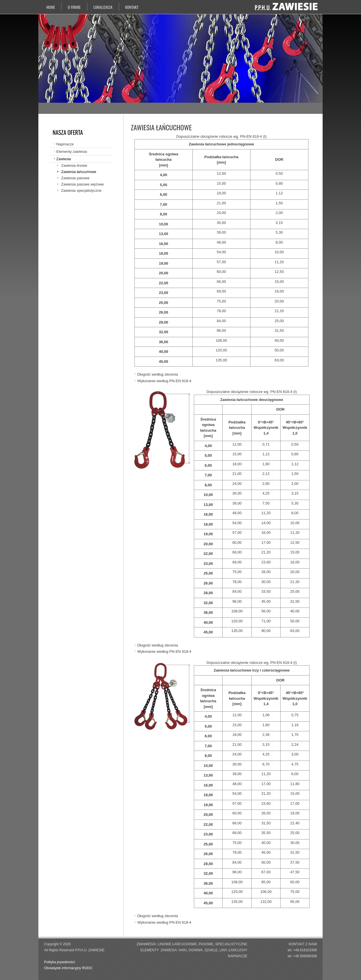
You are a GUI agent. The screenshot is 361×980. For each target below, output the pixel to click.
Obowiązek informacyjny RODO (68, 968)
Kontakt (132, 7)
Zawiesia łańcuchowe (79, 172)
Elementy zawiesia (72, 152)
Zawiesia (64, 159)
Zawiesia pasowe (75, 178)
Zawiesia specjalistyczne (81, 191)
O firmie (74, 7)
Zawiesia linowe (74, 165)
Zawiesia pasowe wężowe (82, 184)
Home (51, 7)
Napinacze (65, 144)
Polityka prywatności (60, 962)
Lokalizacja (103, 7)
